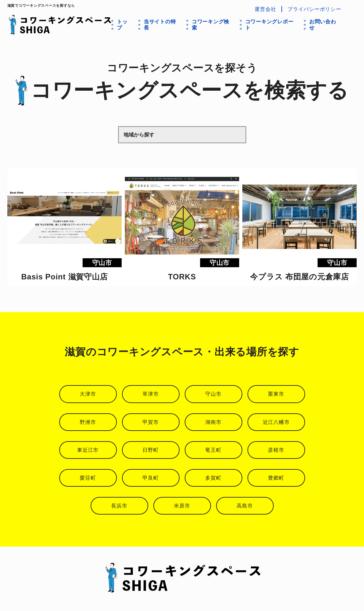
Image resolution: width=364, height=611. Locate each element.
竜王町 (213, 450)
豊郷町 (276, 478)
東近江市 (88, 450)
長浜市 (119, 506)
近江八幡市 (276, 422)
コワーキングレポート (269, 25)
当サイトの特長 (160, 25)
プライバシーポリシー (314, 9)
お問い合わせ (323, 25)
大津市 (88, 394)
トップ (122, 25)
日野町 (150, 450)
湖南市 (213, 422)
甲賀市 (150, 422)
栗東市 (276, 394)
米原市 (182, 506)
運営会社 (265, 9)
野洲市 (88, 422)
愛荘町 (88, 478)
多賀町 (213, 478)
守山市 (213, 394)
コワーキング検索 (210, 25)
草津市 (150, 394)
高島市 (245, 506)
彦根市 (276, 450)
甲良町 (150, 478)
